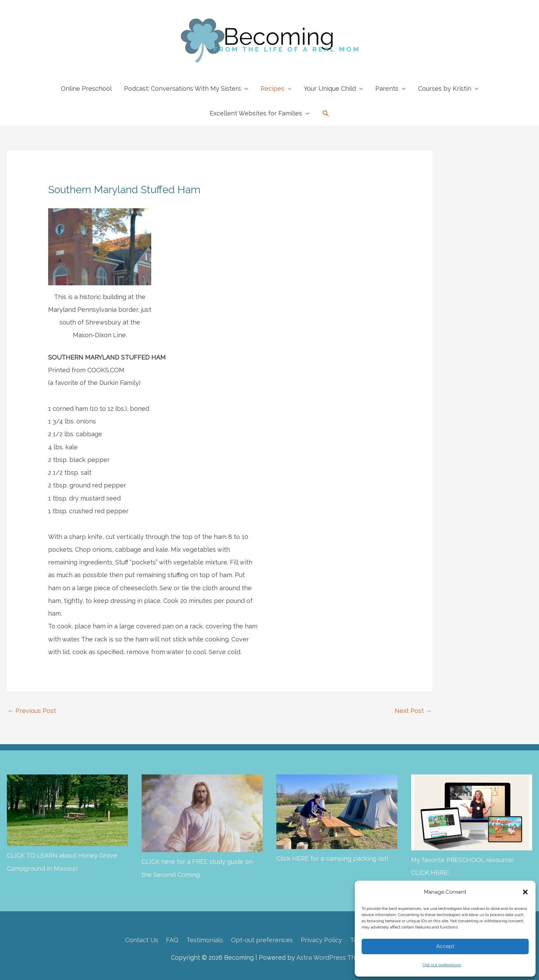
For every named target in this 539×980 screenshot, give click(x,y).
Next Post (413, 711)
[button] (525, 892)
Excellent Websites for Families (256, 113)
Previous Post (32, 711)
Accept (445, 946)
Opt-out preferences (442, 965)
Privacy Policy (321, 940)
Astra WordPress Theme (332, 957)
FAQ (172, 940)
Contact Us (142, 940)
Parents (387, 89)
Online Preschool (86, 89)
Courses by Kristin (445, 89)
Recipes (272, 89)
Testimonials (205, 940)
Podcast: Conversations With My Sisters (183, 89)
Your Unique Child (330, 89)
